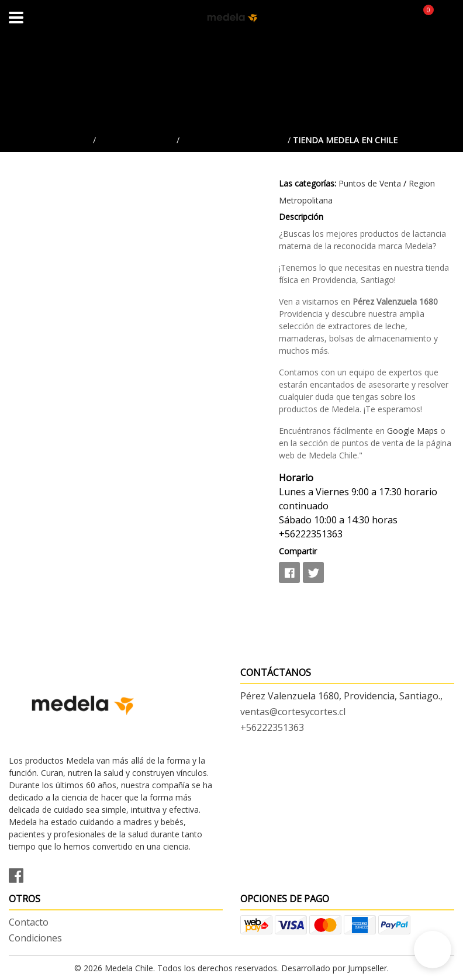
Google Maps (412, 431)
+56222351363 (272, 727)
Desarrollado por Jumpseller (334, 968)
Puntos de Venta (136, 140)
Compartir (298, 551)
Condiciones (35, 938)
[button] (433, 950)
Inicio (78, 140)
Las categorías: (307, 183)
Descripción (301, 217)
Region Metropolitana (234, 140)
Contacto (29, 922)
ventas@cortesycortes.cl (293, 712)
